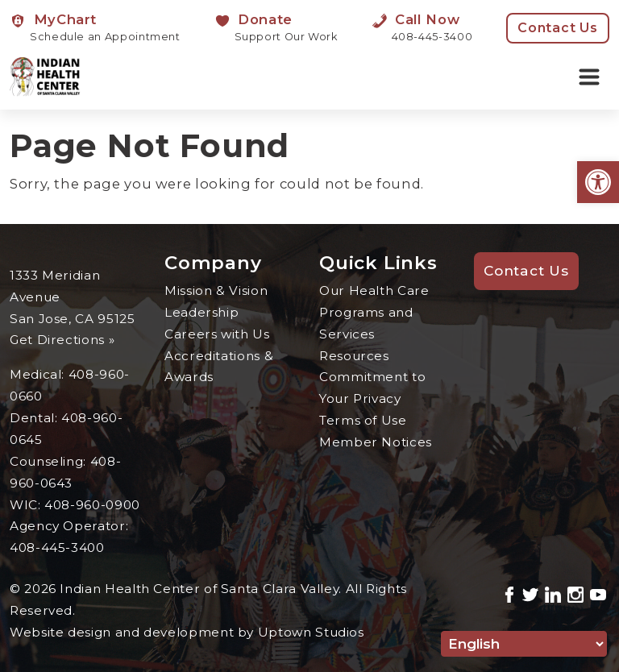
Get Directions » (62, 340)
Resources (354, 356)
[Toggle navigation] (589, 77)
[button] (598, 182)
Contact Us (558, 28)
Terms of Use (363, 420)
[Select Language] (524, 644)
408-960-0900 (92, 505)
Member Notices (376, 442)
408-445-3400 (57, 548)
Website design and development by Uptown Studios (187, 632)
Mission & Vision (216, 290)
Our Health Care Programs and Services (374, 312)
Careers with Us (218, 334)
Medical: (39, 374)
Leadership (201, 312)
